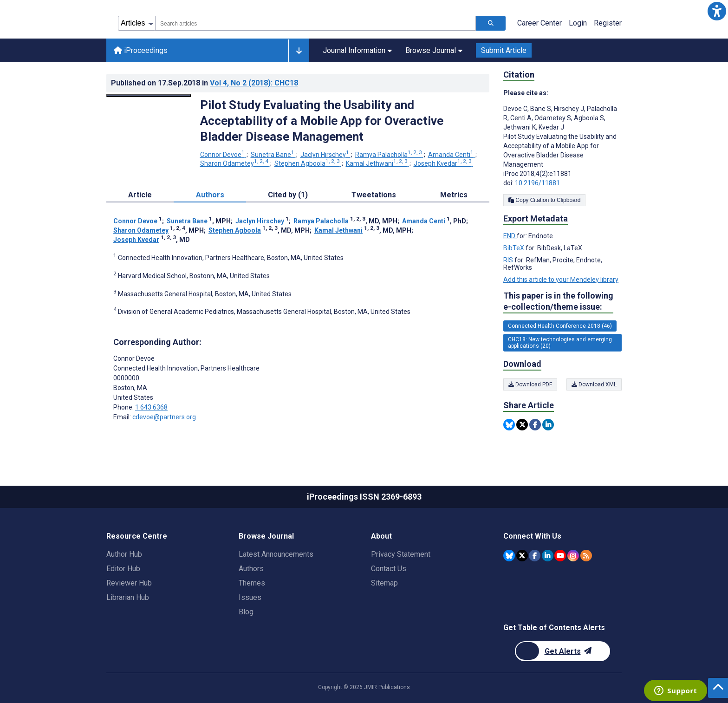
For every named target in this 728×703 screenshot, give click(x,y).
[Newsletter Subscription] (562, 651)
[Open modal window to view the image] (149, 96)
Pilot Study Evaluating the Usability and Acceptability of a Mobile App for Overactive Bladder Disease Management (322, 121)
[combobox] (315, 23)
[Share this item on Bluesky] (509, 425)
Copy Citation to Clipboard (544, 200)
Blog (246, 612)
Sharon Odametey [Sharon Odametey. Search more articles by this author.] (235, 163)
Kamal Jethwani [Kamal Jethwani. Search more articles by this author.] (377, 163)
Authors (251, 569)
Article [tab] (140, 195)
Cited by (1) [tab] (288, 195)
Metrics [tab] (454, 195)
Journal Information (357, 50)
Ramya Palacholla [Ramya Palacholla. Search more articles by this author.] (389, 155)
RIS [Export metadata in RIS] (509, 260)
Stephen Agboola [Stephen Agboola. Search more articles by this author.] (308, 163)
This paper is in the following (558, 302)
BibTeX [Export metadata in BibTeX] (514, 248)
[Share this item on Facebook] (535, 425)
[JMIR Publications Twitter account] (522, 556)
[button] (717, 11)
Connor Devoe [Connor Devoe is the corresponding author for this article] (134, 358)
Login (578, 23)
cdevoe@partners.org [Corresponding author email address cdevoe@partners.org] (164, 417)
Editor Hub (123, 569)
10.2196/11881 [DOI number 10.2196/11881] (537, 183)
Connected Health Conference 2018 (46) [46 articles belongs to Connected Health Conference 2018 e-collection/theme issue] (560, 326)
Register (608, 23)
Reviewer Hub (129, 583)
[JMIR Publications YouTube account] (560, 556)
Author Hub (124, 554)
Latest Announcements (276, 554)
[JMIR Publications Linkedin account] (548, 556)
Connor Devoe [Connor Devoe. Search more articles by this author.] (223, 155)
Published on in (205, 83)
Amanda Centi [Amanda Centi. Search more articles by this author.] (452, 155)
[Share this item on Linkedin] (548, 425)
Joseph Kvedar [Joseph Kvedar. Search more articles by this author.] (443, 163)
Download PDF (530, 384)
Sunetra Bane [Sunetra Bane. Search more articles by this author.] (273, 155)
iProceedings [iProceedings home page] (141, 50)
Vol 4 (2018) (254, 83)
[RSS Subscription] (586, 556)
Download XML (594, 384)
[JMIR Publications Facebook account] (535, 556)
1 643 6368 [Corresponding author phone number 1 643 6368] (151, 407)
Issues (250, 597)
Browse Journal (434, 50)
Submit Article (504, 50)
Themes (252, 583)
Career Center (539, 23)
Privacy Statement (401, 554)
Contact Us (389, 569)
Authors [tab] (210, 195)
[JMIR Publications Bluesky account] (509, 556)
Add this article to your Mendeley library (561, 280)
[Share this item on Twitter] (522, 425)
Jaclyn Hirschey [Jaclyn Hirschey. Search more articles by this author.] (325, 155)
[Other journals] (299, 51)
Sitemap (384, 583)
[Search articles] (491, 23)
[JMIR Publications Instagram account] (573, 556)
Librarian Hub (128, 597)
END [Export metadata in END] (510, 236)
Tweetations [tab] (374, 195)
